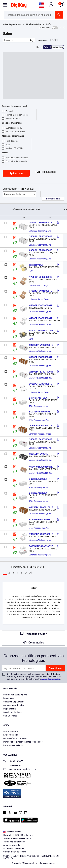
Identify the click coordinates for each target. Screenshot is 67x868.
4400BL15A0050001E (41, 318)
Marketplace (9, 698)
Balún (49, 24)
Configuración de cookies (15, 852)
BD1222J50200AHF (39, 493)
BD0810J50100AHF (40, 520)
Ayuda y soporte (11, 731)
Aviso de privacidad (51, 679)
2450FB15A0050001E (41, 439)
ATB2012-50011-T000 (41, 330)
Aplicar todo (16, 173)
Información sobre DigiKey (15, 695)
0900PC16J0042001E (41, 384)
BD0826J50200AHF (39, 479)
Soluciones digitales (12, 712)
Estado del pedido (11, 735)
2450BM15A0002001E (41, 345)
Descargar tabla (53, 199)
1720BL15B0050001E (41, 277)
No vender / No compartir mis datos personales (34, 863)
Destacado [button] (15, 194)
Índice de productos (12, 24)
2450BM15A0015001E (41, 534)
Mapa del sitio (10, 709)
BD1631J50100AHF (39, 398)
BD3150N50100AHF (40, 412)
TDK (31, 271)
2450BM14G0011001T (41, 372)
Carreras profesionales (14, 705)
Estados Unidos (12, 832)
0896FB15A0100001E (40, 425)
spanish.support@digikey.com (20, 770)
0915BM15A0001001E (41, 507)
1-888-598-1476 (13, 762)
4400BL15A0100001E (41, 305)
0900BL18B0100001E (41, 250)
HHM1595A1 (36, 265)
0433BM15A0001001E (41, 546)
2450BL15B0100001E (41, 223)
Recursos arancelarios (13, 745)
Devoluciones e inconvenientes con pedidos (23, 742)
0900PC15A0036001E (41, 467)
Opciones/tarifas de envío (15, 738)
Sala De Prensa (10, 716)
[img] (19, 6)
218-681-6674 (12, 765)
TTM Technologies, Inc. (39, 406)
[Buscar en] (16, 40)
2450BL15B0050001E (41, 236)
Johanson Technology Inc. (40, 231)
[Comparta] (62, 28)
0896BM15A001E (39, 454)
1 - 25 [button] (21, 189)
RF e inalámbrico (33, 24)
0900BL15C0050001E (41, 357)
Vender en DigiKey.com (14, 702)
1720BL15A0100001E (41, 291)
